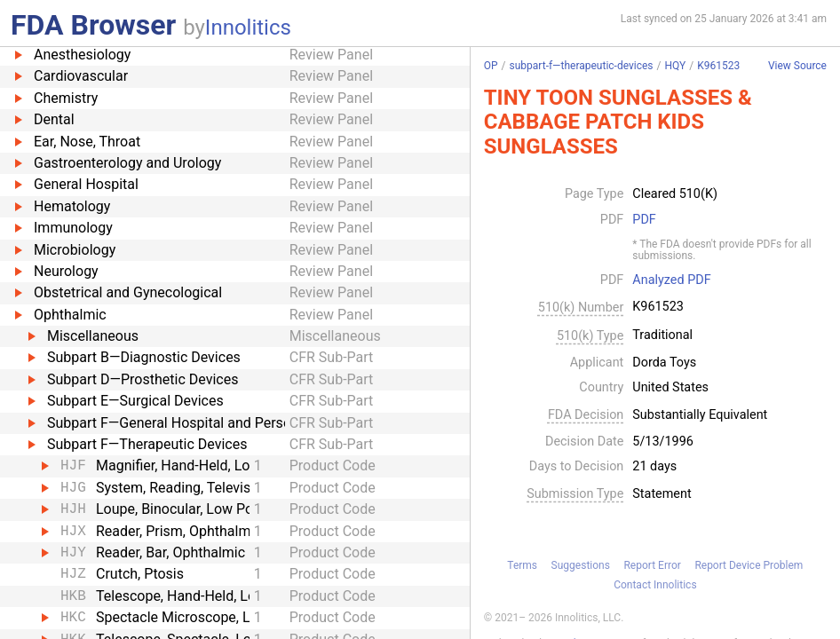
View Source (797, 66)
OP (491, 66)
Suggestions (581, 565)
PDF (644, 220)
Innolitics (248, 28)
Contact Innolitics (655, 585)
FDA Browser (93, 25)
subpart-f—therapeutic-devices (582, 66)
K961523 (718, 66)
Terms (522, 565)
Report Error (652, 565)
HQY (675, 66)
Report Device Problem (749, 565)
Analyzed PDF (671, 280)
